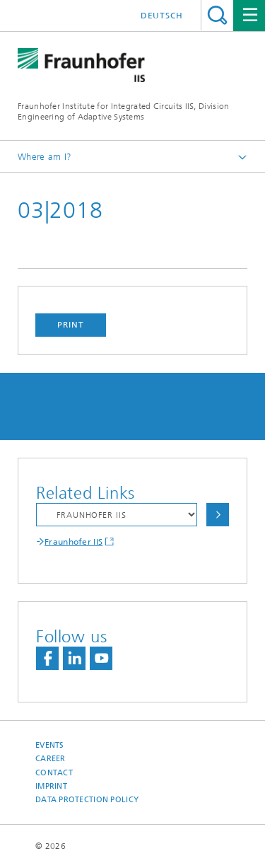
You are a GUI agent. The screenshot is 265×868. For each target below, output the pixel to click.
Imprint (51, 786)
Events (50, 745)
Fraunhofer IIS (73, 542)
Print (71, 325)
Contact (54, 773)
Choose (218, 515)
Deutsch (162, 16)
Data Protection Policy (87, 800)
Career (51, 759)
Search (217, 15)
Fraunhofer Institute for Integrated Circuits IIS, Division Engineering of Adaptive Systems (123, 111)
